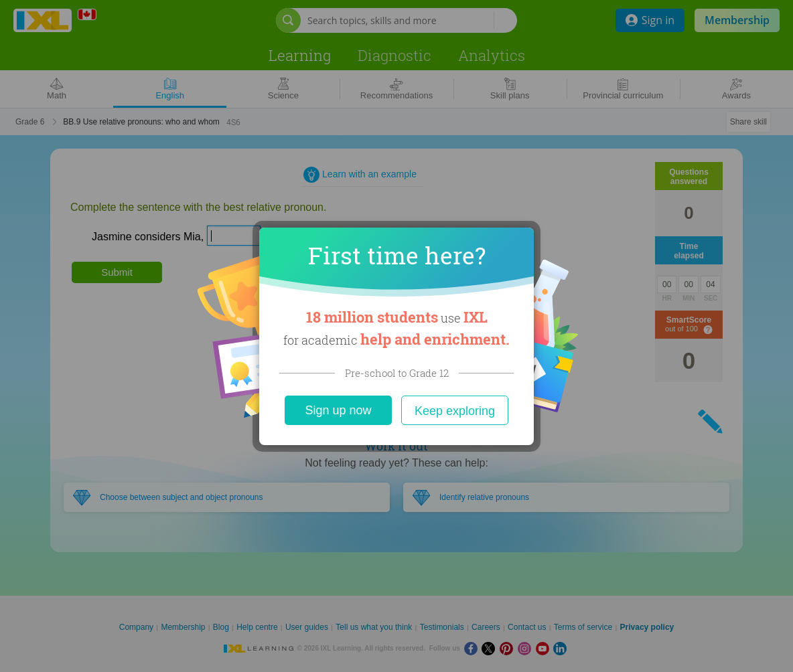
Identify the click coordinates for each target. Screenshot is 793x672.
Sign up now (338, 410)
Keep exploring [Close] (455, 411)
